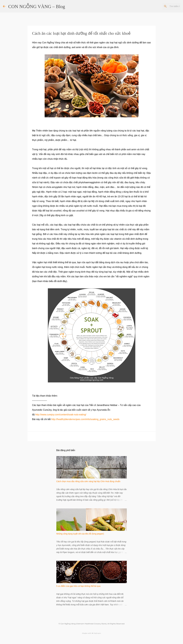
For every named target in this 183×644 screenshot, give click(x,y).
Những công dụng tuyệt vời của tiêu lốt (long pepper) (80, 534)
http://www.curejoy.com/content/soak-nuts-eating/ (61, 415)
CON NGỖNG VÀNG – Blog (37, 6)
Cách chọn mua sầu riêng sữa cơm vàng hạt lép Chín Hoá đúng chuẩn (88, 481)
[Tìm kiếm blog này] (165, 6)
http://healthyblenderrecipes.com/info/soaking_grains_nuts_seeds (85, 419)
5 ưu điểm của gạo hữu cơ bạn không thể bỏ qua (78, 586)
